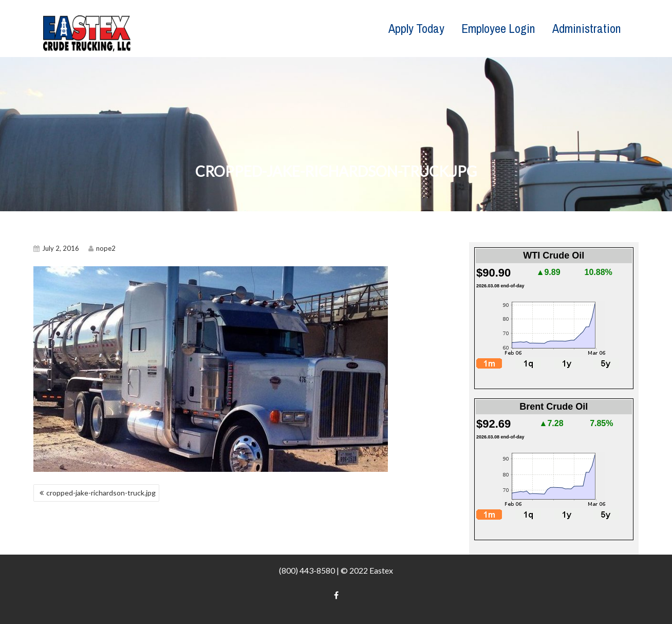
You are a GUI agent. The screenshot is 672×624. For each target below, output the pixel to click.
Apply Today (416, 28)
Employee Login (498, 28)
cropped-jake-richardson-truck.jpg (101, 493)
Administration (587, 28)
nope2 (102, 248)
